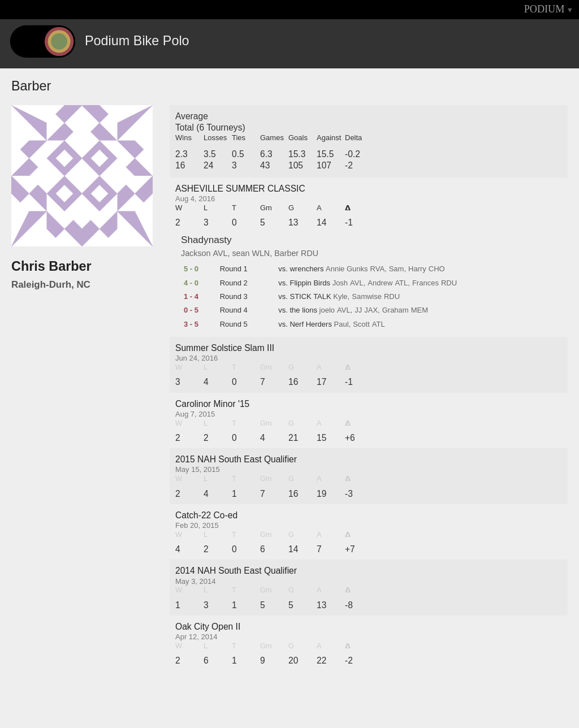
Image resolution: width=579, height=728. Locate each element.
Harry (417, 269)
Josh (340, 283)
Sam (397, 269)
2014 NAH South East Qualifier (236, 571)
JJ (358, 310)
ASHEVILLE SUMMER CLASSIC (240, 188)
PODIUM (545, 9)
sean (241, 253)
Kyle (340, 297)
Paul (342, 324)
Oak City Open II (208, 627)
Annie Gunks (347, 269)
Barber (286, 253)
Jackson (196, 253)
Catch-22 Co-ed (206, 515)
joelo (327, 310)
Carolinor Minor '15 (212, 404)
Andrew (380, 283)
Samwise (367, 297)
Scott (361, 324)
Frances (425, 283)
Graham (396, 310)
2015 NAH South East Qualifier (236, 459)
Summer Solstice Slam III (225, 348)
